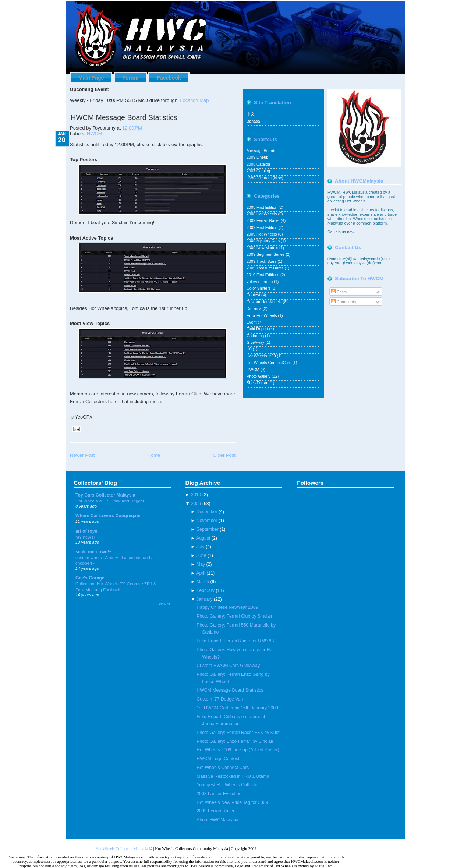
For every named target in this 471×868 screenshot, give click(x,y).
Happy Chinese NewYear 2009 (227, 607)
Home (154, 455)
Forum (131, 78)
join (338, 232)
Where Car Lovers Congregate (108, 516)
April (201, 573)
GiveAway (256, 342)
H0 (250, 349)
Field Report (258, 329)
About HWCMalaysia (217, 820)
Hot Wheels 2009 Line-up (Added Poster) (238, 750)
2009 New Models (263, 248)
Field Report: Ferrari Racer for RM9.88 (235, 641)
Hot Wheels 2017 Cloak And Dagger (110, 501)
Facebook (169, 78)
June (201, 555)
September (208, 529)
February (206, 590)
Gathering (256, 336)
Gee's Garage (90, 578)
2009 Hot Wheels (262, 234)
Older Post (224, 455)
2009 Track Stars (262, 261)
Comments (343, 302)
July (201, 547)
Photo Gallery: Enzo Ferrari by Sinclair (235, 741)
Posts (339, 292)
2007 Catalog (258, 171)
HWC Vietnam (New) (265, 178)
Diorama (255, 308)
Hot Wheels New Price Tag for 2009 (232, 802)
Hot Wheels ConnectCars (269, 363)
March (203, 582)
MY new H (85, 537)
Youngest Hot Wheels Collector (228, 785)
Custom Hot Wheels (265, 302)
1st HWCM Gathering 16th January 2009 (237, 708)
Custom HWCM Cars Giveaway (228, 666)
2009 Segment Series (266, 254)
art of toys (86, 531)
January (205, 599)
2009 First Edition (263, 227)
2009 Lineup (257, 157)
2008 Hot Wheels (262, 214)
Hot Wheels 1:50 (262, 356)
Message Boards (261, 151)
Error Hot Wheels (262, 315)
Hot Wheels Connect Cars (223, 768)
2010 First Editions (263, 275)
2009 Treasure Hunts (265, 268)
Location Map (194, 100)
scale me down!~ (94, 552)
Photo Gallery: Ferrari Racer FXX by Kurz (238, 733)
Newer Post (82, 455)
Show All (164, 604)
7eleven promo (260, 282)
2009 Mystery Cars (264, 241)
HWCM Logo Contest (218, 759)
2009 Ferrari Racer (264, 220)
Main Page (91, 78)
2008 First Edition (263, 207)
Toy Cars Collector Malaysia (105, 495)
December (207, 512)
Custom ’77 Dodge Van (220, 699)
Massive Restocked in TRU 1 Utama (233, 776)
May (201, 564)
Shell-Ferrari (258, 383)
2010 (196, 495)
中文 (251, 114)
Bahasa (253, 121)
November (207, 521)
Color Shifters (259, 288)
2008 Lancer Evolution (219, 794)
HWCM (95, 133)
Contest (254, 295)
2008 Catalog (258, 164)
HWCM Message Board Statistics (124, 117)
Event (252, 322)
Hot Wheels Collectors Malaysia (122, 848)
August (203, 538)
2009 (196, 504)
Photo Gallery (259, 376)
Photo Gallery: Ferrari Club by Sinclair (234, 616)
